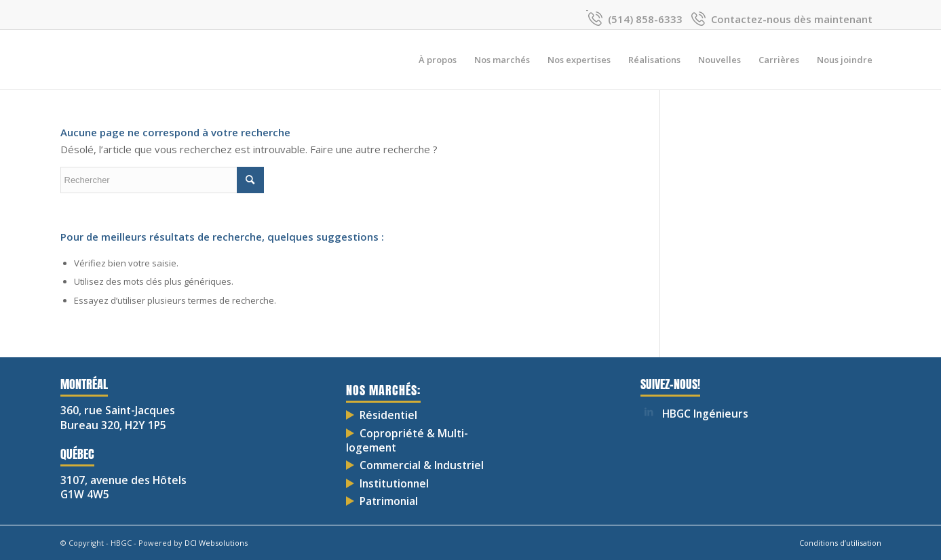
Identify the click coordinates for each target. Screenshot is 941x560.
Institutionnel (394, 483)
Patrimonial (389, 501)
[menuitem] (438, 60)
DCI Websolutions (216, 543)
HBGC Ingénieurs (705, 414)
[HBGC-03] (61, 60)
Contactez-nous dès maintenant (792, 19)
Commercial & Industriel (422, 465)
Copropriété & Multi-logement (407, 440)
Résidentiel (388, 415)
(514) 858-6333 (645, 19)
